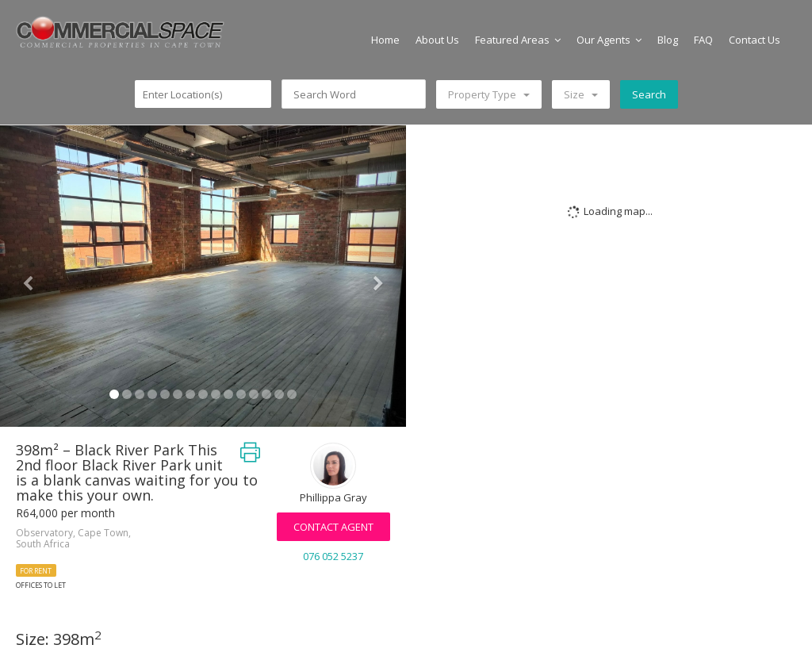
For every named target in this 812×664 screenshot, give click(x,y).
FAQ (703, 40)
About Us (437, 40)
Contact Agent (333, 527)
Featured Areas (518, 40)
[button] (31, 276)
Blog (668, 40)
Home (385, 40)
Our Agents (609, 40)
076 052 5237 (333, 556)
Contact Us (755, 40)
